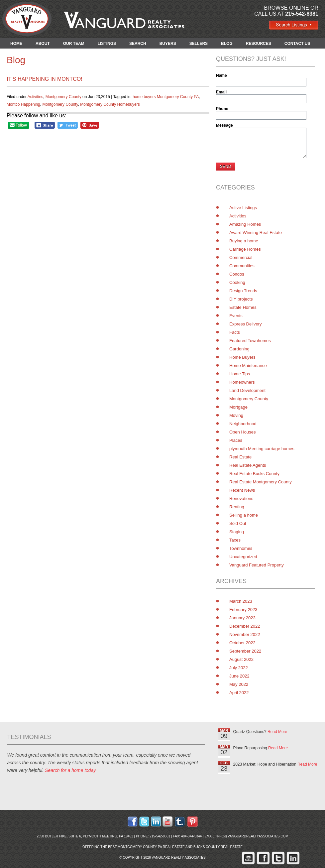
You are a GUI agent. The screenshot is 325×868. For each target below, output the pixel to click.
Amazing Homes (245, 224)
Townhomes (241, 548)
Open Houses (243, 432)
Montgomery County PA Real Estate (151, 847)
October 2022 (242, 643)
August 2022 (241, 659)
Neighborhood (243, 424)
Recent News (242, 490)
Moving (236, 415)
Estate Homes (243, 307)
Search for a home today (70, 770)
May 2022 (239, 684)
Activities (35, 97)
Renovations (241, 498)
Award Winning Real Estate (256, 233)
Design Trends (243, 291)
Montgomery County (63, 97)
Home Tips (240, 374)
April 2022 (239, 693)
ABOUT (43, 44)
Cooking (237, 282)
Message (224, 125)
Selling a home (244, 515)
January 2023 (242, 618)
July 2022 (239, 668)
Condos (237, 274)
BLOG (227, 44)
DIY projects (241, 299)
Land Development (247, 390)
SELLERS (199, 44)
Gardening (239, 349)
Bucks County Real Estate (218, 847)
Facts (235, 332)
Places (236, 440)
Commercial (241, 257)
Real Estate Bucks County (254, 474)
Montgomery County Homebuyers (110, 104)
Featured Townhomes (250, 341)
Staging (237, 532)
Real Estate (240, 457)
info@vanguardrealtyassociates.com (252, 836)
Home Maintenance (248, 366)
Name (221, 75)
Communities (242, 266)
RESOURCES (259, 44)
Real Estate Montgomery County (261, 482)
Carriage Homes (245, 249)
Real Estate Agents (248, 465)
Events (236, 316)
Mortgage (238, 407)
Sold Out (238, 523)
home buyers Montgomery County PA (166, 97)
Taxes (235, 540)
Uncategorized (243, 557)
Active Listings (243, 208)
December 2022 (245, 626)
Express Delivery (246, 324)
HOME (16, 44)
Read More (277, 732)
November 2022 (245, 634)
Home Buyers (242, 357)
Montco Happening (23, 104)
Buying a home (244, 241)
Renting (237, 507)
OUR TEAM (74, 44)
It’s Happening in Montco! (45, 79)
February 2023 (243, 610)
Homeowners (242, 382)
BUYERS (168, 44)
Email (221, 92)
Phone (222, 109)
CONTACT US (297, 44)
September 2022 (245, 651)
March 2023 (241, 601)
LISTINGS (107, 44)
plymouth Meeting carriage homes (262, 449)
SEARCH (138, 44)
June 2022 (239, 676)
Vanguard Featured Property (257, 565)
